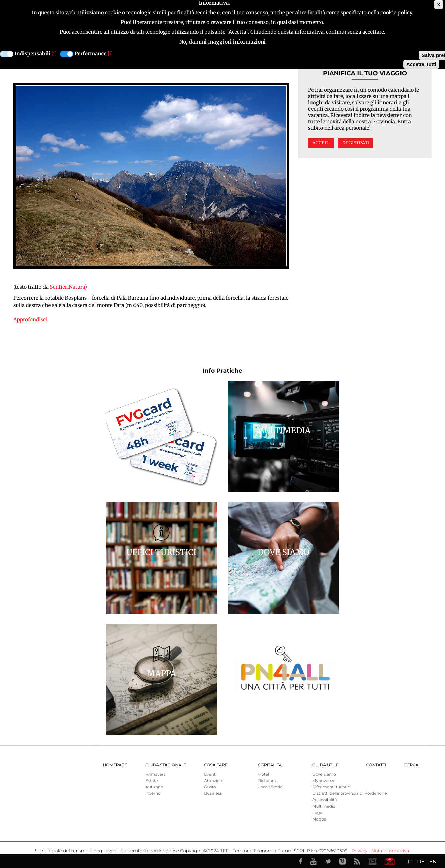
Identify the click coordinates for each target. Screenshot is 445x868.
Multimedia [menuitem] (324, 807)
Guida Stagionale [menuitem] (166, 765)
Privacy (360, 851)
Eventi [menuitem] (210, 775)
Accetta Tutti (421, 64)
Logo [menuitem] (317, 813)
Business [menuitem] (213, 794)
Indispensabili (32, 54)
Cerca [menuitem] (411, 765)
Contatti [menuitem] (376, 765)
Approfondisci (30, 320)
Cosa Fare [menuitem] (216, 765)
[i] (54, 54)
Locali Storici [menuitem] (271, 787)
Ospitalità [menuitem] (270, 765)
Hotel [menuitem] (264, 775)
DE (421, 861)
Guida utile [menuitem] (325, 765)
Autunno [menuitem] (154, 787)
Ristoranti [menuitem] (268, 781)
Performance (91, 54)
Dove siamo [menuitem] (324, 775)
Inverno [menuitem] (153, 794)
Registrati (356, 143)
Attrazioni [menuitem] (214, 781)
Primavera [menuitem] (155, 775)
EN (433, 861)
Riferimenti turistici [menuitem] (331, 787)
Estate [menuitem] (151, 781)
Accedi (321, 143)
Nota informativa (390, 851)
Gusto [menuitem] (210, 787)
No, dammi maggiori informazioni (222, 42)
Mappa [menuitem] (319, 819)
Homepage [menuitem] (115, 765)
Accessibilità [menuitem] (324, 800)
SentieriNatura (67, 287)
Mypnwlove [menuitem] (324, 781)
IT (410, 861)
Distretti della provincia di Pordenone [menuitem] (349, 794)
